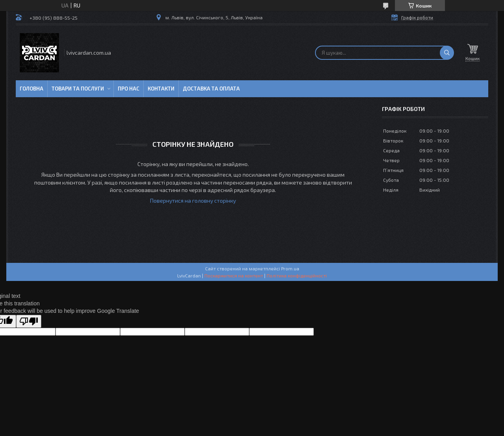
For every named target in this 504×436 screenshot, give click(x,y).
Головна (31, 89)
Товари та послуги (78, 89)
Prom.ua (290, 268)
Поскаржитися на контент (234, 275)
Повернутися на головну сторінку (193, 200)
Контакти (161, 89)
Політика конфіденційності (297, 275)
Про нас (129, 89)
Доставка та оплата (211, 89)
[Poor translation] (29, 321)
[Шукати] (447, 53)
